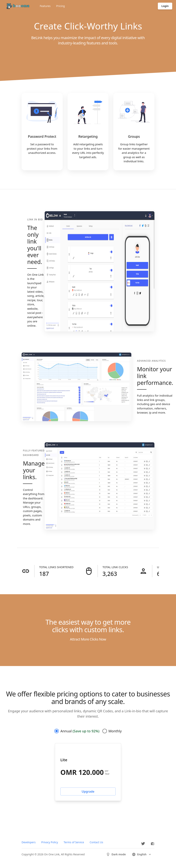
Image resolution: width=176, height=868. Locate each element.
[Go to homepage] (17, 6)
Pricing (60, 6)
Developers (29, 842)
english (142, 854)
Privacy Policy (50, 842)
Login (165, 6)
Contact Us (96, 842)
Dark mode (116, 854)
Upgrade (88, 791)
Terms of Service (74, 842)
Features (45, 6)
